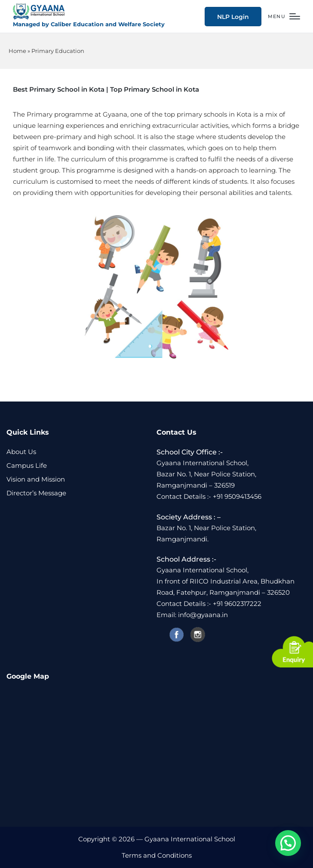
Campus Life (27, 465)
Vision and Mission (36, 479)
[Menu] (284, 17)
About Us (21, 452)
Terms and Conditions (157, 855)
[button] (233, 17)
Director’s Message (36, 493)
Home (17, 51)
